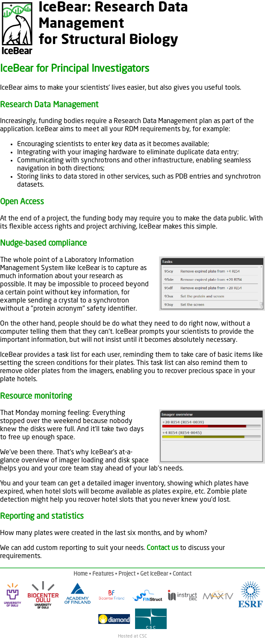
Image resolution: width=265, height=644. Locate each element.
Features (103, 574)
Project (127, 574)
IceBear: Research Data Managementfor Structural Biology (113, 24)
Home (81, 574)
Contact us (162, 548)
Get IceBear (154, 574)
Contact (182, 574)
